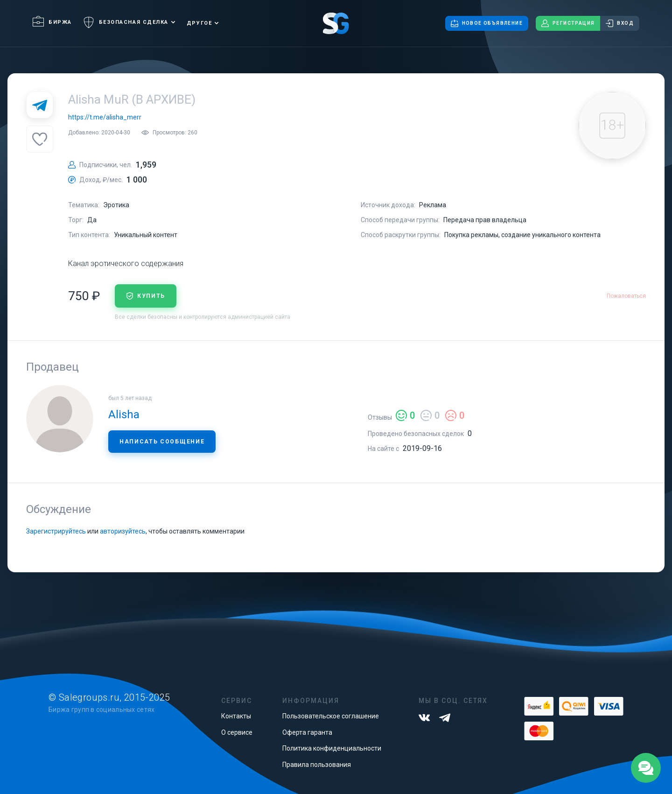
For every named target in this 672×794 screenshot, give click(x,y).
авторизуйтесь (123, 531)
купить (146, 296)
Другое (199, 23)
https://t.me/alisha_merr (105, 117)
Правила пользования (317, 765)
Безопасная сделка (126, 22)
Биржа (52, 22)
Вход (620, 23)
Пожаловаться (626, 296)
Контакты (236, 716)
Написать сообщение (162, 442)
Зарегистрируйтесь (56, 531)
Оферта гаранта (307, 732)
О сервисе (237, 732)
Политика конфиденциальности (332, 748)
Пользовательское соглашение (331, 716)
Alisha (124, 415)
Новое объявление (487, 23)
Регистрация (568, 23)
